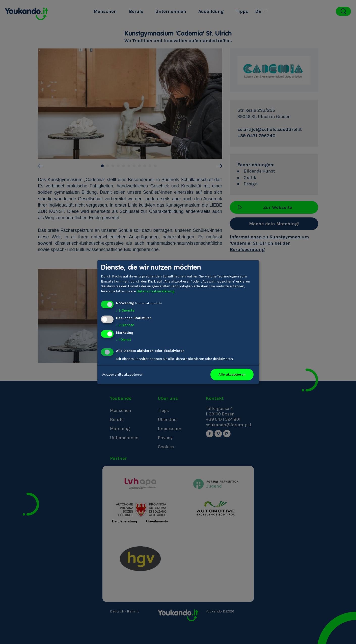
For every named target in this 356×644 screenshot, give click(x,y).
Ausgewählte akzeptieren (123, 374)
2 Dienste (125, 325)
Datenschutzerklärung (155, 291)
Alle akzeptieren (232, 374)
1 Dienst (124, 340)
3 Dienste (125, 310)
